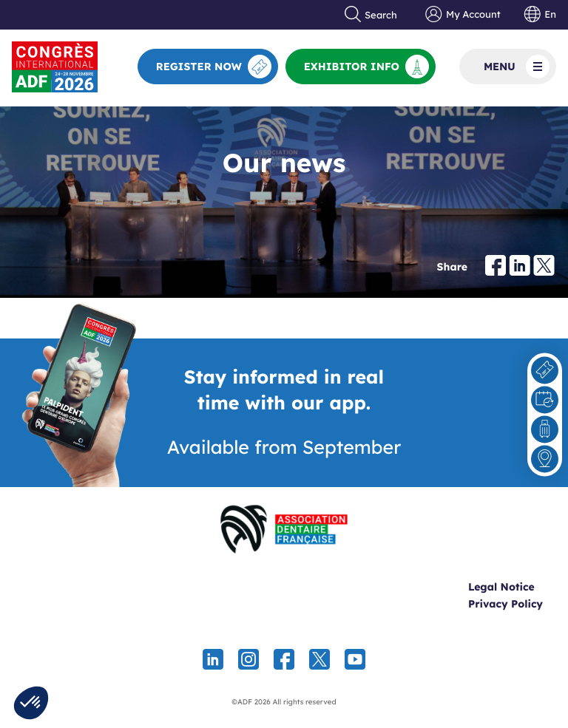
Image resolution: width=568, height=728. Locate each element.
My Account (463, 15)
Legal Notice (501, 587)
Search (371, 15)
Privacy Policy (506, 604)
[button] (31, 703)
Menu (517, 67)
